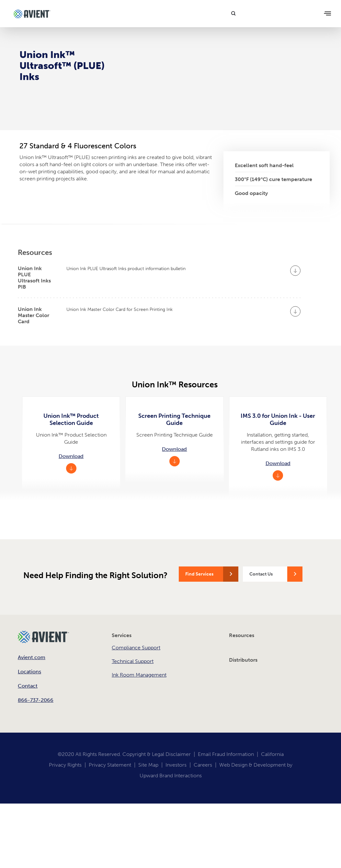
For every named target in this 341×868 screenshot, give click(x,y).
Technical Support (133, 661)
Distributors (243, 660)
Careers (203, 765)
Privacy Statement (110, 765)
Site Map (148, 765)
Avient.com (32, 657)
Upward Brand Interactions (171, 776)
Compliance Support (136, 648)
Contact (28, 686)
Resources (242, 635)
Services (122, 635)
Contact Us (261, 574)
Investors (176, 765)
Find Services (199, 574)
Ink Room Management (139, 675)
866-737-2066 (36, 700)
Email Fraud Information (226, 754)
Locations (29, 672)
